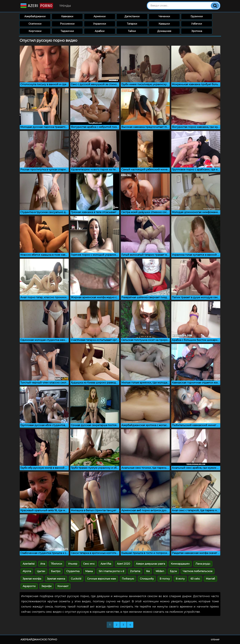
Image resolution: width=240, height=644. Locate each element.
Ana (43, 564)
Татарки (132, 24)
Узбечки (197, 24)
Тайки (132, 31)
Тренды (65, 6)
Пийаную (128, 579)
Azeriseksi (29, 564)
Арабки (100, 31)
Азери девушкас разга (150, 564)
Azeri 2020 (124, 564)
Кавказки (67, 16)
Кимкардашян (180, 564)
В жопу (180, 579)
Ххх (148, 571)
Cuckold (76, 579)
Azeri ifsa (106, 564)
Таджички (67, 31)
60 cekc (195, 579)
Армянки (100, 16)
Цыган (41, 571)
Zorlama (135, 571)
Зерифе (47, 586)
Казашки (164, 24)
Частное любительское (198, 571)
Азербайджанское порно (39, 639)
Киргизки (35, 31)
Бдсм (173, 571)
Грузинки (197, 16)
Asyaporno (29, 586)
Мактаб (210, 579)
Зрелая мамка (56, 579)
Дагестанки (132, 16)
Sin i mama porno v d (111, 571)
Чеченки (164, 16)
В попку (165, 579)
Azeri (37, 6)
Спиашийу (147, 579)
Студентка (73, 571)
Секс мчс (89, 564)
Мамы (89, 571)
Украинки (100, 24)
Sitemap (215, 640)
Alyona (27, 571)
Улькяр (73, 564)
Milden (160, 571)
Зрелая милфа (32, 579)
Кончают (63, 586)
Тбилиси (56, 564)
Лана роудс (203, 564)
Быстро (56, 571)
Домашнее (164, 31)
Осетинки (35, 24)
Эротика (197, 31)
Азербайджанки (35, 16)
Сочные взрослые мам (102, 579)
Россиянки (67, 24)
